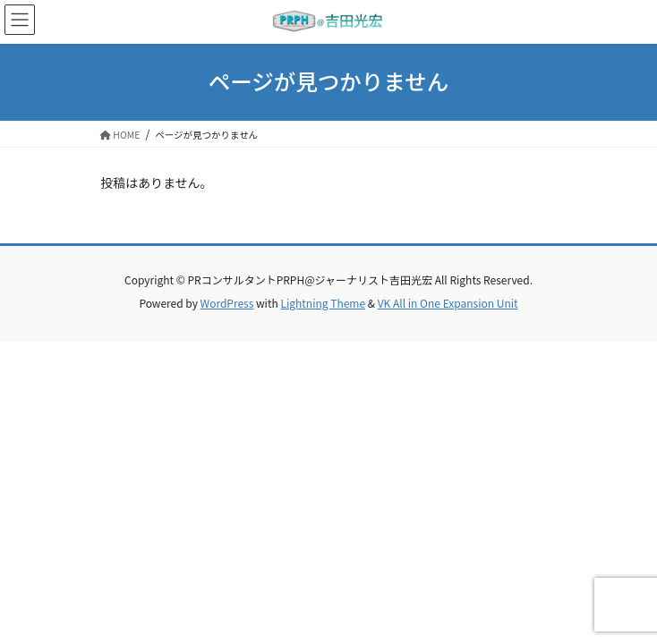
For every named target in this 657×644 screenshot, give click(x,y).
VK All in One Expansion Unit (448, 303)
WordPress (227, 303)
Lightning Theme (323, 303)
